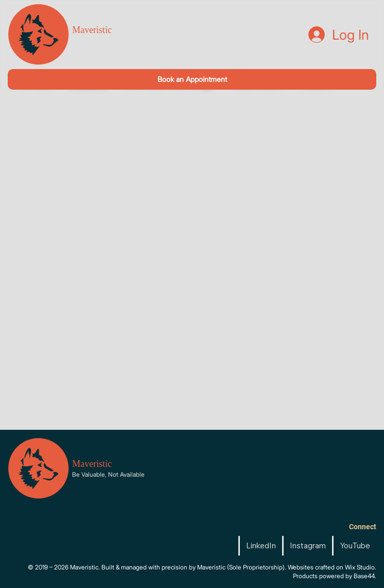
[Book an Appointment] (192, 79)
